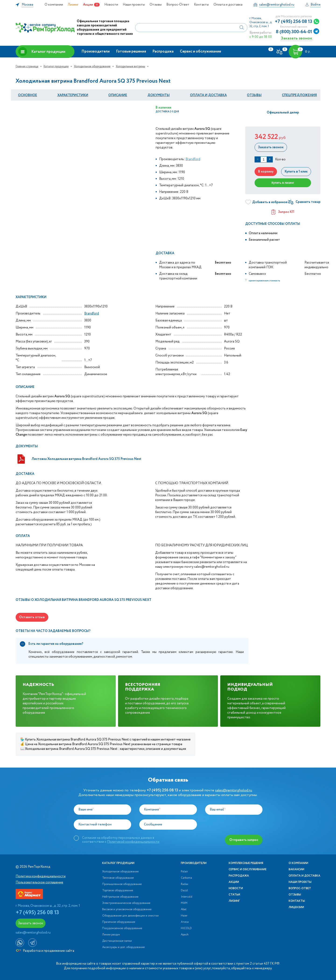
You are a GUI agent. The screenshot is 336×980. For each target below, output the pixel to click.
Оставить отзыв (32, 617)
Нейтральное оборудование (120, 897)
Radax (185, 884)
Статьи (234, 895)
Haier (184, 916)
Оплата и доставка (228, 5)
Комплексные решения (246, 863)
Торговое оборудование (118, 891)
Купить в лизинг (283, 183)
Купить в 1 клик (296, 172)
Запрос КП (283, 212)
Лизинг (73, 5)
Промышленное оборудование (122, 884)
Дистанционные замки (117, 941)
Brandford (193, 159)
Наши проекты (134, 5)
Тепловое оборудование (118, 878)
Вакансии (296, 870)
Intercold (187, 897)
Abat (184, 909)
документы (159, 95)
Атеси (185, 922)
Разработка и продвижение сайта (45, 951)
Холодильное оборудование (92, 66)
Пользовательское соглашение (39, 882)
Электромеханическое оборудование (126, 903)
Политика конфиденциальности (41, 876)
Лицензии (296, 907)
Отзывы (156, 5)
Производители (96, 51)
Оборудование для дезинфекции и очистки (130, 916)
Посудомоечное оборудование (122, 928)
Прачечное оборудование (119, 922)
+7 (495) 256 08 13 (294, 22)
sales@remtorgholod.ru (234, 790)
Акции (88, 5)
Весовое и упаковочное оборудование (127, 909)
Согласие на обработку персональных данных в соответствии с (121, 840)
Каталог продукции (42, 52)
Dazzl (184, 891)
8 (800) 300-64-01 (294, 32)
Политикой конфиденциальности (133, 842)
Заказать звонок (296, 38)
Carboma (186, 878)
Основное (28, 95)
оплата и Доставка (208, 95)
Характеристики (73, 95)
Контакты (201, 5)
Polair (184, 872)
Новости (111, 5)
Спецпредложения (299, 95)
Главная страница (27, 66)
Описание (118, 95)
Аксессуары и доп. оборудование (123, 947)
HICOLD (186, 928)
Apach (185, 935)
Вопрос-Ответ (178, 5)
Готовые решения (131, 51)
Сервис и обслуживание (200, 51)
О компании (54, 5)
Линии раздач (111, 935)
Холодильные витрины (130, 66)
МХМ (184, 903)
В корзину (266, 172)
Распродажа (163, 51)
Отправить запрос (244, 840)
